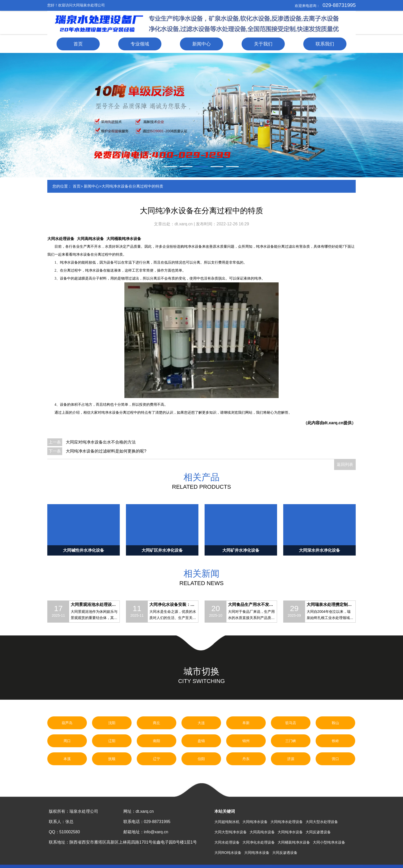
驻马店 (291, 723)
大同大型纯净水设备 (231, 832)
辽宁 (157, 759)
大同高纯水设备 (90, 239)
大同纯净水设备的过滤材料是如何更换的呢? (106, 451)
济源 (291, 759)
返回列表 (345, 464)
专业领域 (140, 44)
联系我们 (325, 44)
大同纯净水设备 (255, 822)
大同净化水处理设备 (259, 842)
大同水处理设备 (61, 239)
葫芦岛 (67, 723)
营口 (335, 759)
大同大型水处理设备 (322, 822)
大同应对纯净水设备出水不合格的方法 (101, 442)
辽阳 (112, 741)
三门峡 (291, 741)
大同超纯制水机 (227, 822)
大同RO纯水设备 (228, 853)
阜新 (246, 723)
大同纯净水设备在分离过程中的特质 (132, 186)
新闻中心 (201, 44)
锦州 (246, 741)
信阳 (201, 759)
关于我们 (263, 44)
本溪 (67, 759)
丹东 (246, 759)
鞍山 (335, 723)
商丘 (157, 723)
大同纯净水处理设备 (287, 822)
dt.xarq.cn (184, 224)
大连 (201, 723)
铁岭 (335, 741)
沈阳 (112, 723)
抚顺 (112, 759)
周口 (67, 741)
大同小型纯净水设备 (329, 842)
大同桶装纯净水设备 (124, 239)
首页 (78, 44)
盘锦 (201, 741)
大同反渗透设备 (318, 832)
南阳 (157, 741)
